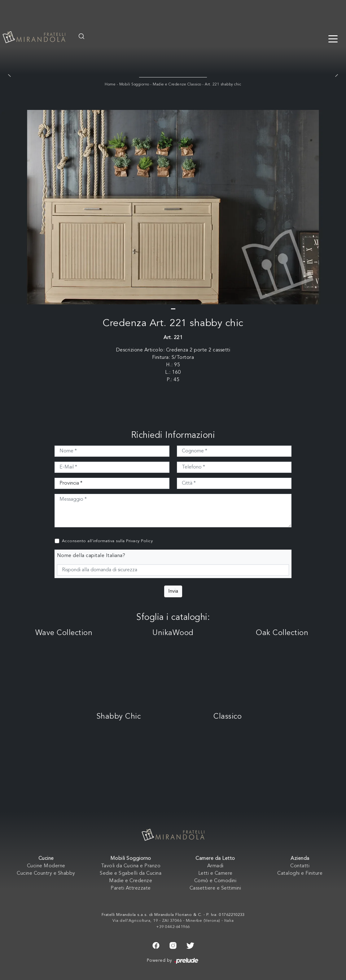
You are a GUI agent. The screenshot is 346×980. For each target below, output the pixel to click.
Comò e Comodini (215, 881)
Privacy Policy (139, 541)
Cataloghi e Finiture (300, 873)
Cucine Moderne (46, 866)
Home (110, 85)
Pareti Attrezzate (131, 888)
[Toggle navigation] (333, 38)
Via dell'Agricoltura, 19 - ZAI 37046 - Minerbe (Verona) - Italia (173, 921)
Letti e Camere (215, 873)
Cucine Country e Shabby (46, 873)
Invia (173, 591)
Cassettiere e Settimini (215, 888)
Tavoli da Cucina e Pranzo (131, 866)
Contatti (300, 866)
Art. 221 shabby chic (223, 85)
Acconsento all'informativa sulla (107, 541)
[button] (173, 309)
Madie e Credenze (131, 881)
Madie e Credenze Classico (177, 85)
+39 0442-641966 (173, 927)
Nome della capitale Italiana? (91, 556)
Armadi (215, 866)
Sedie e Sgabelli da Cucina (131, 873)
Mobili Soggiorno (134, 85)
